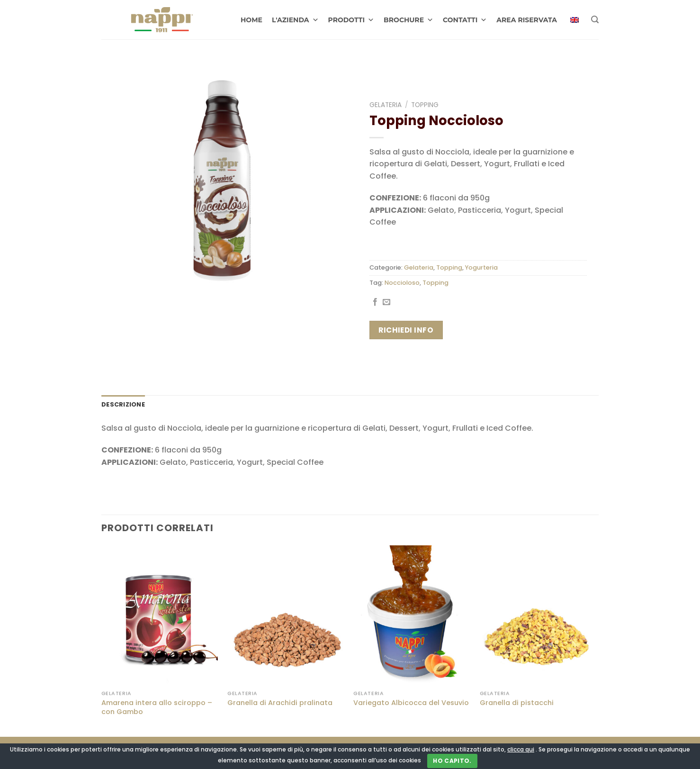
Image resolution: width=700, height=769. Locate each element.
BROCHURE (408, 20)
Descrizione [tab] (123, 404)
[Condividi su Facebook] (375, 302)
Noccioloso (402, 283)
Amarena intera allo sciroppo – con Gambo (157, 707)
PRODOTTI (351, 20)
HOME (251, 20)
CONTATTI (465, 20)
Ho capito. (452, 761)
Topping (425, 105)
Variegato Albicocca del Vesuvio (411, 703)
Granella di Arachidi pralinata (280, 703)
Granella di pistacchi (517, 703)
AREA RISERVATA (527, 20)
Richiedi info (406, 330)
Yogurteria (481, 267)
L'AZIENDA (295, 20)
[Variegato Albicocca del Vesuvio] (412, 615)
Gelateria (386, 105)
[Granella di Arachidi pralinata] (286, 615)
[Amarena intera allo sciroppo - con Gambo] (160, 615)
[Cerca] (595, 20)
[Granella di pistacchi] (538, 615)
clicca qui (521, 749)
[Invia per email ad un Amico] (386, 302)
